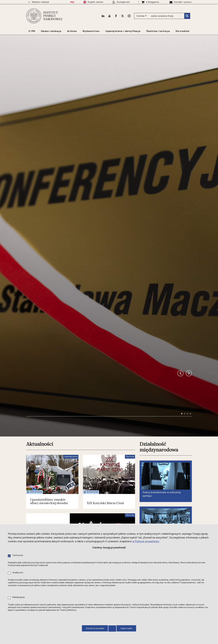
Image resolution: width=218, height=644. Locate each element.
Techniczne (18, 555)
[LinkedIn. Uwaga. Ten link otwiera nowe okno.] (103, 16)
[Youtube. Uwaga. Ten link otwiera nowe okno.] (109, 16)
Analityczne (18, 573)
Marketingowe (19, 597)
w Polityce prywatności (146, 541)
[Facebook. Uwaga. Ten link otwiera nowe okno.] (116, 16)
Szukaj (187, 16)
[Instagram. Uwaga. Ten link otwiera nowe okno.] (129, 16)
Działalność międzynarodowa (159, 411)
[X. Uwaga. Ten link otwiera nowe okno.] (122, 16)
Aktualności (40, 408)
